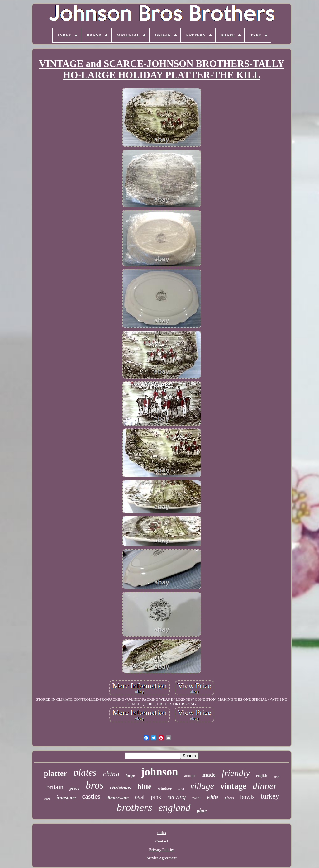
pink (156, 797)
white (213, 797)
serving (177, 797)
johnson (160, 772)
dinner (265, 786)
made (209, 775)
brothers (134, 807)
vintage (233, 786)
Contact (162, 841)
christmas (121, 788)
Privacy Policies (162, 850)
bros (95, 785)
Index (162, 833)
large (130, 776)
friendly (236, 773)
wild (181, 789)
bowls (248, 797)
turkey (270, 796)
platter (56, 773)
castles (91, 796)
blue (145, 787)
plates (85, 773)
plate (202, 811)
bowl (276, 777)
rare (47, 799)
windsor (165, 788)
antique (190, 776)
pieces (230, 798)
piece (74, 788)
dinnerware (118, 798)
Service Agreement (162, 858)
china (111, 774)
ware (196, 798)
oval (140, 797)
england (174, 808)
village (202, 786)
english (262, 776)
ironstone (66, 797)
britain (55, 787)
